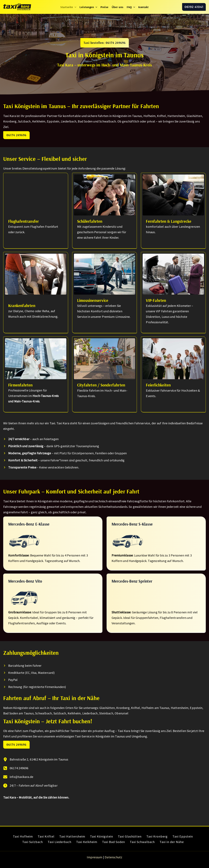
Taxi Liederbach (59, 842)
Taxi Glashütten (130, 836)
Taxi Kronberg (157, 836)
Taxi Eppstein (183, 836)
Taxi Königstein (102, 836)
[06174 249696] (16, 768)
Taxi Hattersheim (72, 836)
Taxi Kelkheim (87, 842)
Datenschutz (113, 857)
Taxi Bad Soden (114, 842)
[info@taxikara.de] (18, 777)
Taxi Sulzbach (33, 842)
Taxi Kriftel (46, 836)
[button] (75, 7)
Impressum (95, 857)
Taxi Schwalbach (142, 842)
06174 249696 (16, 135)
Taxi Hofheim (23, 836)
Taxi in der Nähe (172, 842)
